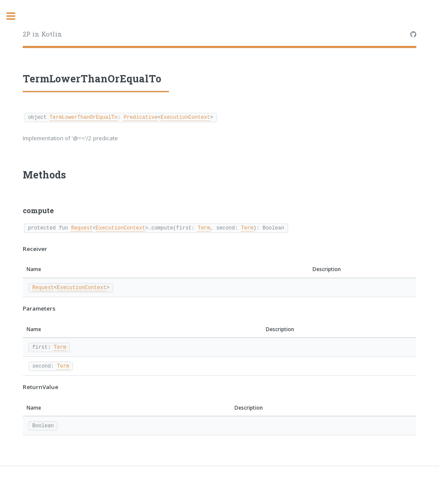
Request (82, 228)
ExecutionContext (185, 117)
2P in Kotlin (42, 34)
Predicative (140, 117)
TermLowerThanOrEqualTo (84, 117)
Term (204, 228)
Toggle (15, 16)
